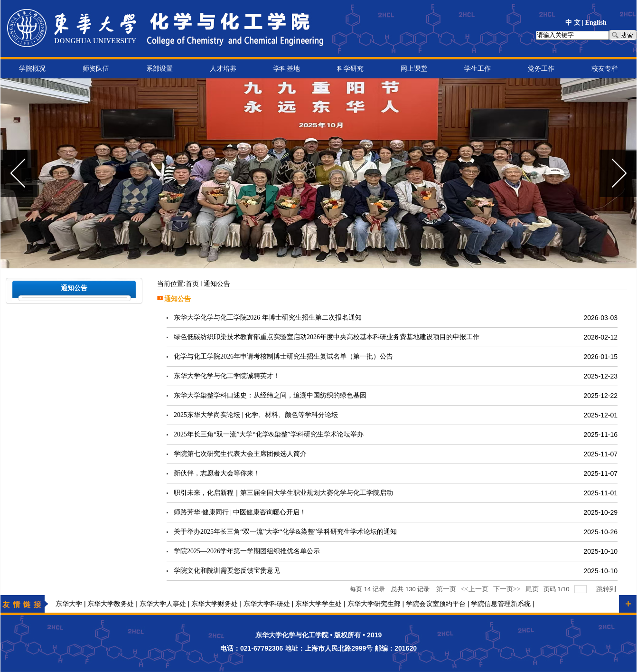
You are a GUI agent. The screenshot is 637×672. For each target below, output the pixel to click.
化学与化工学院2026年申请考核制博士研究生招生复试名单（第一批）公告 (283, 356)
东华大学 (69, 604)
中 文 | (575, 23)
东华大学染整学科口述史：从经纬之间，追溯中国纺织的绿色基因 (270, 395)
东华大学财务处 (215, 604)
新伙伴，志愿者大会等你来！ (217, 473)
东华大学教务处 (111, 604)
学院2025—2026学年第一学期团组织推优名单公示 (247, 551)
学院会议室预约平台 (436, 604)
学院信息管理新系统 (501, 604)
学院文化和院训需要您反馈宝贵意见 (227, 571)
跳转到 (607, 589)
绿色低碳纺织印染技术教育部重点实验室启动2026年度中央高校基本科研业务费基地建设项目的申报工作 (327, 337)
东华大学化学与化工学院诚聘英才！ (227, 376)
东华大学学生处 (318, 604)
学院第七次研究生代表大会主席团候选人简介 (240, 454)
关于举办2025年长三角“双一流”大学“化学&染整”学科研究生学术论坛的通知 (285, 532)
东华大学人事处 (163, 604)
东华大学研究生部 (374, 604)
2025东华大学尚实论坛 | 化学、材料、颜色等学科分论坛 (256, 415)
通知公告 (217, 284)
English (596, 23)
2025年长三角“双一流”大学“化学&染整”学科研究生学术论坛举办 (269, 434)
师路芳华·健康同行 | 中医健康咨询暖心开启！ (240, 512)
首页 (192, 284)
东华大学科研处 (267, 604)
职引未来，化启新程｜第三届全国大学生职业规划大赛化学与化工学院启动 (283, 493)
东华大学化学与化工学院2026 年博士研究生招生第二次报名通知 (268, 317)
